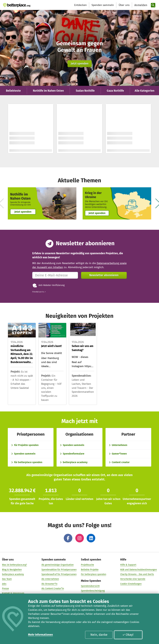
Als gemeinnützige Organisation (58, 563)
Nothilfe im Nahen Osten (48, 91)
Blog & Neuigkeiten (12, 568)
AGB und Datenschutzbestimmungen (139, 568)
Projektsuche (87, 563)
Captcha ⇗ (39, 292)
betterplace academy (13, 572)
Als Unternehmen (50, 577)
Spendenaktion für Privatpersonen (59, 568)
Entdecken (80, 5)
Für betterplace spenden (94, 572)
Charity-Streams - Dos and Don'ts (137, 572)
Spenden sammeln (103, 5)
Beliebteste (13, 91)
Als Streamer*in (49, 582)
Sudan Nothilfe (85, 91)
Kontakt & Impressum (13, 591)
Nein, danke (99, 635)
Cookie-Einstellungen (131, 582)
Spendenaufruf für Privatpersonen (59, 572)
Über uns (124, 5)
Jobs (4, 582)
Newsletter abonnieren (104, 275)
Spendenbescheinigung (93, 589)
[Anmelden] (140, 5)
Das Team (7, 577)
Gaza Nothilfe (115, 91)
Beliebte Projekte (90, 568)
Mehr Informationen (40, 635)
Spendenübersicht (90, 584)
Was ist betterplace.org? (14, 563)
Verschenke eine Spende (133, 577)
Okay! (128, 635)
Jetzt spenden (80, 64)
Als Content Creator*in (53, 586)
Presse (5, 586)
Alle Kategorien (145, 91)
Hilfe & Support (128, 563)
